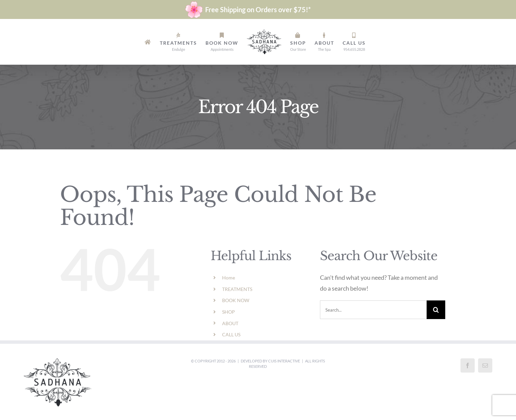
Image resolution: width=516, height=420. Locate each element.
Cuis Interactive (284, 361)
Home (229, 278)
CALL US (231, 334)
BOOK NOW (236, 300)
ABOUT (230, 323)
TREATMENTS (237, 289)
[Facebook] (468, 365)
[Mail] (485, 365)
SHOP (229, 312)
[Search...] (373, 310)
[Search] (436, 310)
